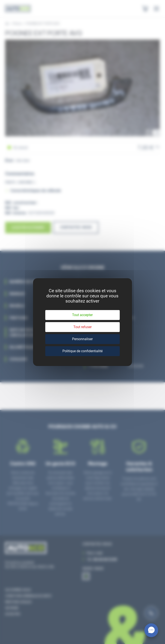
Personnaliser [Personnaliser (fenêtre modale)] (82, 339)
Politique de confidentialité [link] (82, 351)
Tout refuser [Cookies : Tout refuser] (82, 327)
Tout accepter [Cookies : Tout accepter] (82, 315)
